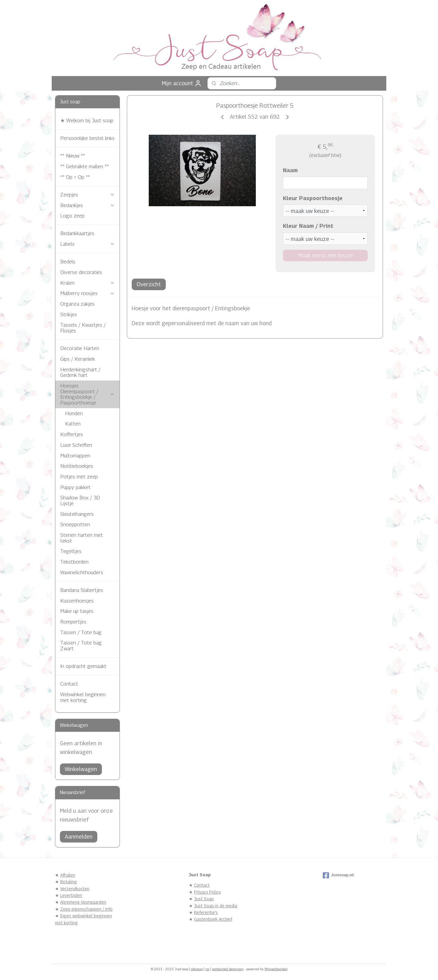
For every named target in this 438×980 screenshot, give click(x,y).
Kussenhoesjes (77, 601)
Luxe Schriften (76, 445)
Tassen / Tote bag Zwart (81, 646)
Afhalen (68, 875)
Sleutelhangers (77, 514)
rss (207, 969)
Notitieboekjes (77, 466)
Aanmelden (79, 837)
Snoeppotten (75, 524)
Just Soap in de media (216, 906)
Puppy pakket (75, 487)
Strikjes (69, 315)
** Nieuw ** (73, 156)
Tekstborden (74, 562)
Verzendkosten (75, 889)
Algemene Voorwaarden (83, 902)
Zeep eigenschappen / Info (86, 909)
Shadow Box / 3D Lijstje (80, 500)
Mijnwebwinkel (276, 969)
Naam (290, 170)
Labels (87, 244)
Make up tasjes (77, 611)
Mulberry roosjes (87, 293)
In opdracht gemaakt (83, 666)
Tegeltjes (71, 551)
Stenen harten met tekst (82, 538)
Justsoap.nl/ (338, 875)
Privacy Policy (207, 892)
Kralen (87, 283)
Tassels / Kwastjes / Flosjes (83, 328)
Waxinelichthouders (82, 572)
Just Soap (204, 899)
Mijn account (182, 83)
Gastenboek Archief (213, 919)
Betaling (69, 882)
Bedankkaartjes (77, 233)
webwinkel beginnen (228, 969)
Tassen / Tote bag (81, 632)
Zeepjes (87, 195)
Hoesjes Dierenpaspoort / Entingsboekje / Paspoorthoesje (87, 394)
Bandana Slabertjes (82, 590)
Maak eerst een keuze (325, 255)
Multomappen (75, 456)
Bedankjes (87, 205)
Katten (73, 424)
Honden (74, 413)
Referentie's (206, 912)
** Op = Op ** (75, 177)
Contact (69, 684)
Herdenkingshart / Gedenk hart (80, 372)
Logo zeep (72, 216)
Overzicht (149, 284)
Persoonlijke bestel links (87, 138)
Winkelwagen (81, 769)
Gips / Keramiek (78, 359)
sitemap (197, 969)
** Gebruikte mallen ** (85, 166)
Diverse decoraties (81, 272)
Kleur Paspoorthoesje (312, 198)
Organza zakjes (77, 304)
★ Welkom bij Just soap (87, 120)
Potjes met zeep (79, 477)
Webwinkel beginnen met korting (83, 697)
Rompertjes (73, 622)
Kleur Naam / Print (308, 226)
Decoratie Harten (80, 348)
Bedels (68, 262)
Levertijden (71, 895)
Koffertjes (72, 434)
